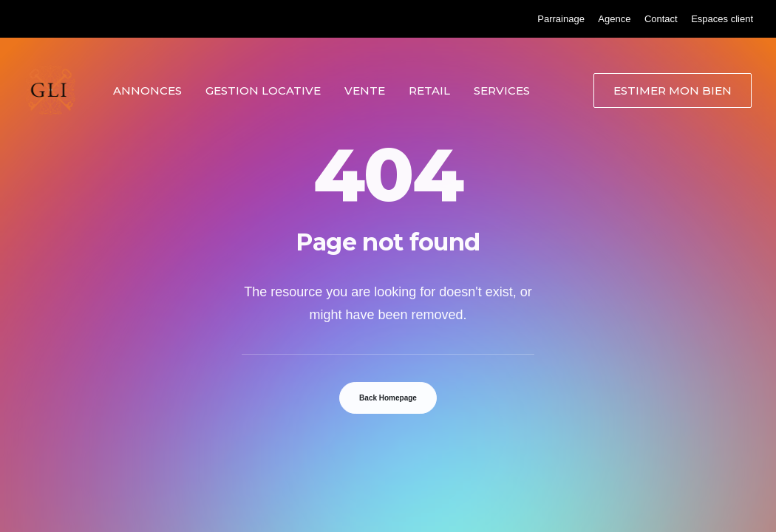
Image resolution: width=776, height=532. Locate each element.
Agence (614, 19)
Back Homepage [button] (388, 398)
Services (502, 91)
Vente (365, 91)
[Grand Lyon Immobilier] (50, 90)
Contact (661, 19)
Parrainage (561, 19)
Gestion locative (263, 91)
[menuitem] (561, 19)
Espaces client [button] (722, 19)
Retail (429, 91)
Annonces (147, 91)
